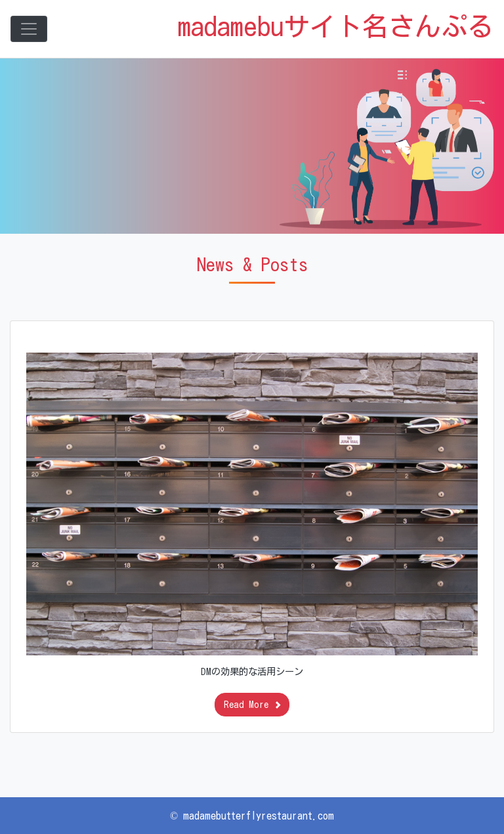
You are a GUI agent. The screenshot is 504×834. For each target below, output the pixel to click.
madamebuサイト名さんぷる (336, 26)
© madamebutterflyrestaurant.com (252, 816)
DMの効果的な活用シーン (252, 671)
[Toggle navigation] (29, 29)
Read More (252, 705)
